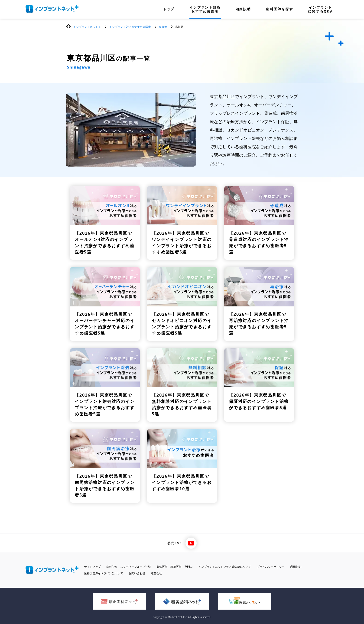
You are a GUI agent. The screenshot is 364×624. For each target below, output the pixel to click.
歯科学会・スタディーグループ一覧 (129, 567)
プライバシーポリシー (271, 567)
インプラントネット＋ (87, 27)
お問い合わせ (137, 573)
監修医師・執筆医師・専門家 (175, 567)
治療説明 (243, 9)
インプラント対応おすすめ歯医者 (205, 9)
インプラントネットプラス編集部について (225, 567)
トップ (169, 9)
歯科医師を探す (280, 9)
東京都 (163, 27)
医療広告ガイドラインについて (104, 573)
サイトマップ (92, 567)
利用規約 (296, 567)
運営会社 (156, 573)
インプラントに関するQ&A (320, 9)
